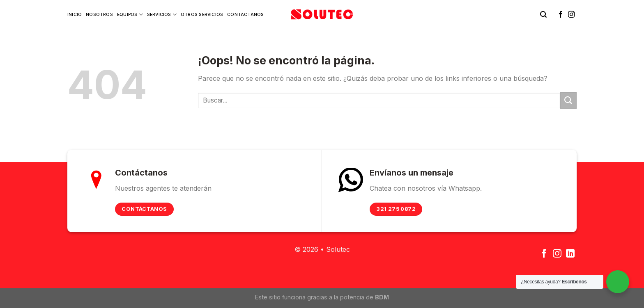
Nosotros (99, 15)
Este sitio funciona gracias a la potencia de (322, 297)
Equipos (130, 15)
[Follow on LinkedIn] (570, 254)
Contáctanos (245, 15)
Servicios (162, 15)
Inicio (75, 15)
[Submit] (568, 100)
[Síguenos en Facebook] (561, 15)
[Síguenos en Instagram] (571, 15)
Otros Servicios (202, 15)
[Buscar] (543, 15)
